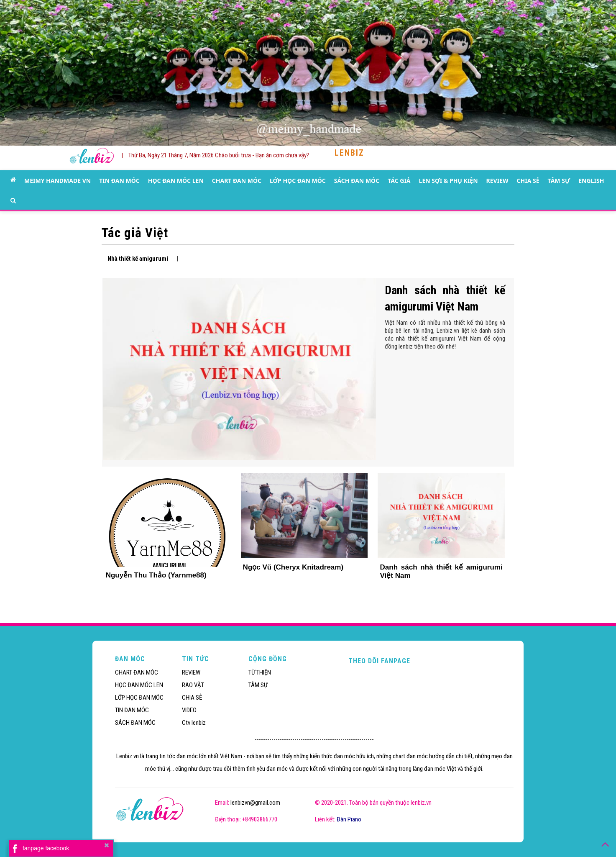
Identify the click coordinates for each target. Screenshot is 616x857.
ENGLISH (591, 181)
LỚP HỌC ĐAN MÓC (298, 181)
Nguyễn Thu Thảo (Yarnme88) (156, 575)
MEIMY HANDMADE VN (58, 181)
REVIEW (497, 181)
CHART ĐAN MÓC (237, 181)
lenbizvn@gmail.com (255, 803)
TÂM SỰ (559, 181)
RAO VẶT (193, 685)
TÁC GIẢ (399, 181)
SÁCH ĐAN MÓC (357, 181)
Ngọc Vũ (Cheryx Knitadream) (293, 567)
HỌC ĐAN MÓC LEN (176, 181)
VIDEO (189, 710)
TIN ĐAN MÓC (119, 181)
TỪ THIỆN (260, 672)
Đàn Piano (349, 819)
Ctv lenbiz (194, 723)
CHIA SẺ (528, 181)
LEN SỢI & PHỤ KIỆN (449, 181)
